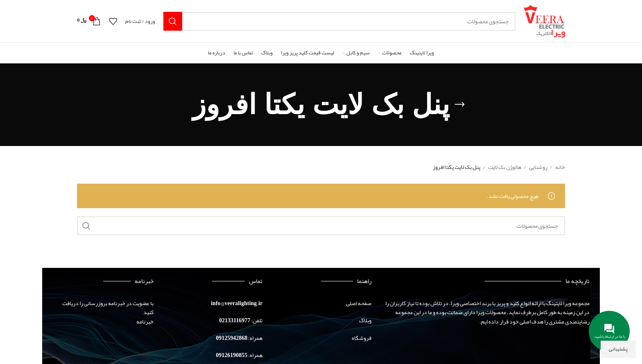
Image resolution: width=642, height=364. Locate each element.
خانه (560, 167)
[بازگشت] (460, 105)
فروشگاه (362, 338)
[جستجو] (340, 21)
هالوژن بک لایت (504, 167)
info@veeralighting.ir (237, 303)
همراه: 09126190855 (239, 355)
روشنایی (538, 167)
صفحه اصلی (359, 303)
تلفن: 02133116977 (241, 320)
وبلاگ (365, 320)
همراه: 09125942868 (239, 338)
